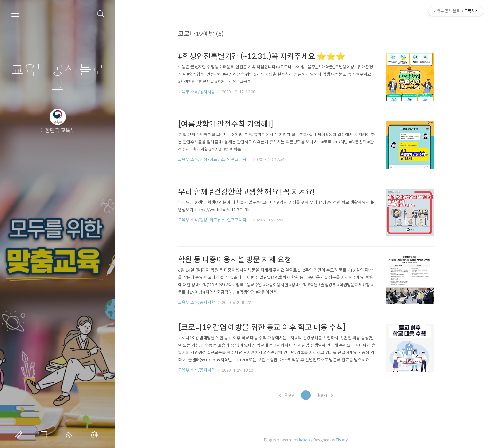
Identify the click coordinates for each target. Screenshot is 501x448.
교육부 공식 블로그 (58, 78)
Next (328, 395)
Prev (289, 395)
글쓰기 (20, 435)
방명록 (45, 435)
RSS (70, 435)
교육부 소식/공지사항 (199, 92)
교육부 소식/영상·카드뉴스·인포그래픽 (214, 160)
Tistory (344, 440)
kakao (307, 440)
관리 (96, 435)
